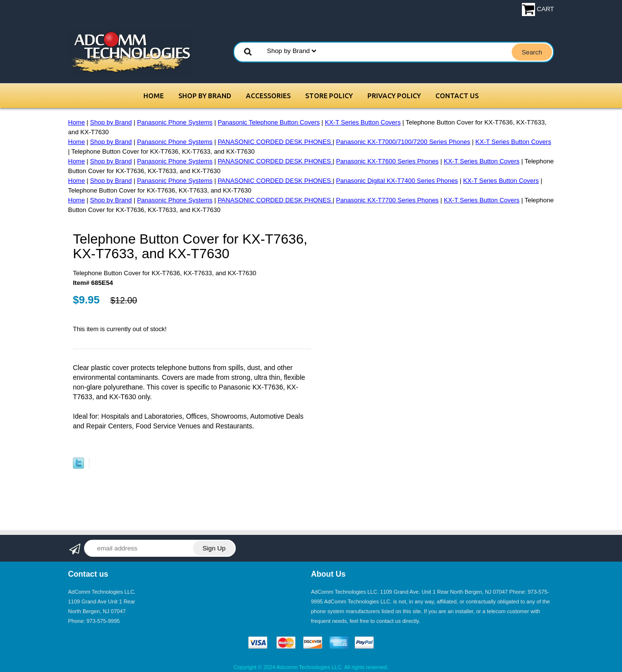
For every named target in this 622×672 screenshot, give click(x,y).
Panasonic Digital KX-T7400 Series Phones (397, 181)
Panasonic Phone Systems (175, 122)
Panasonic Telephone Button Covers (269, 122)
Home (154, 96)
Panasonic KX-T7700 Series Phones (388, 200)
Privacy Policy (394, 96)
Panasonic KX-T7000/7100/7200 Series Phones (403, 142)
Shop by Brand (205, 96)
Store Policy (329, 96)
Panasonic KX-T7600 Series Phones (388, 161)
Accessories (268, 96)
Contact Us (457, 96)
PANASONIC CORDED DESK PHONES (275, 142)
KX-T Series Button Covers (363, 122)
